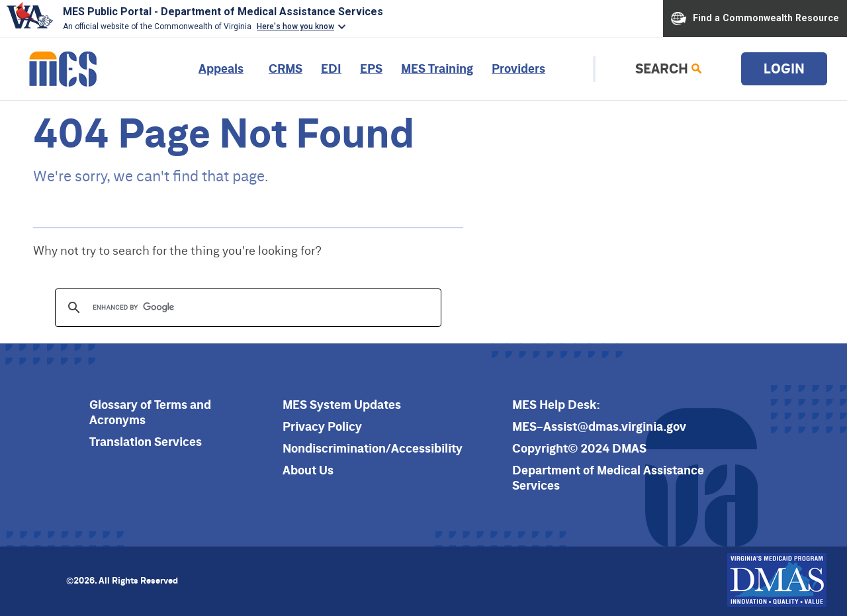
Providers (518, 68)
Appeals (221, 68)
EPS (371, 68)
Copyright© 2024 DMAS (579, 448)
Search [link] (662, 68)
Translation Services (146, 442)
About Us (308, 470)
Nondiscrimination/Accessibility (373, 448)
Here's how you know (295, 26)
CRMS (286, 68)
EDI (331, 68)
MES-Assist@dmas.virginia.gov (599, 426)
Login (784, 68)
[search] (246, 308)
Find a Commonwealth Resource (755, 19)
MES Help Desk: (556, 405)
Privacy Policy (322, 426)
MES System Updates (342, 405)
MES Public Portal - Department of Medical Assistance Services (223, 12)
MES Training (437, 68)
